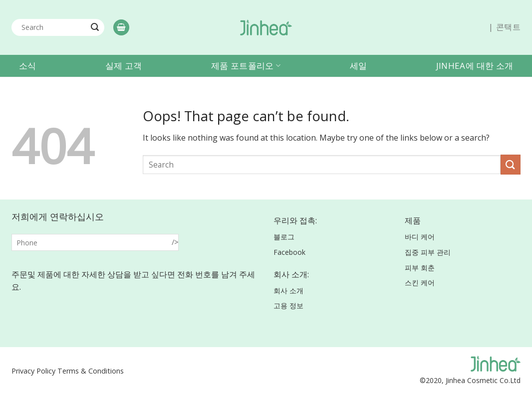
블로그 (284, 237)
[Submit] (95, 27)
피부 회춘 (420, 268)
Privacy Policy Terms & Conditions (68, 371)
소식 (28, 66)
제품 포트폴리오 (246, 66)
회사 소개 (288, 291)
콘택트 (508, 27)
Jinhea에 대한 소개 (475, 66)
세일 (359, 66)
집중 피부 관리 (428, 252)
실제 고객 (124, 66)
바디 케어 (420, 237)
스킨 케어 (420, 283)
